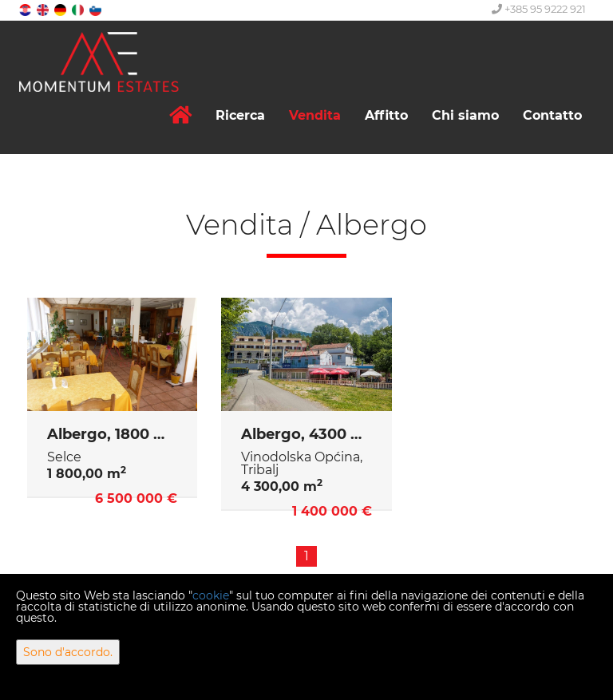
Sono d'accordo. (68, 652)
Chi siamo (465, 115)
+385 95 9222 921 (539, 9)
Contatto (552, 115)
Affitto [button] (386, 115)
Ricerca (240, 115)
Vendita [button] (315, 115)
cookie (211, 595)
